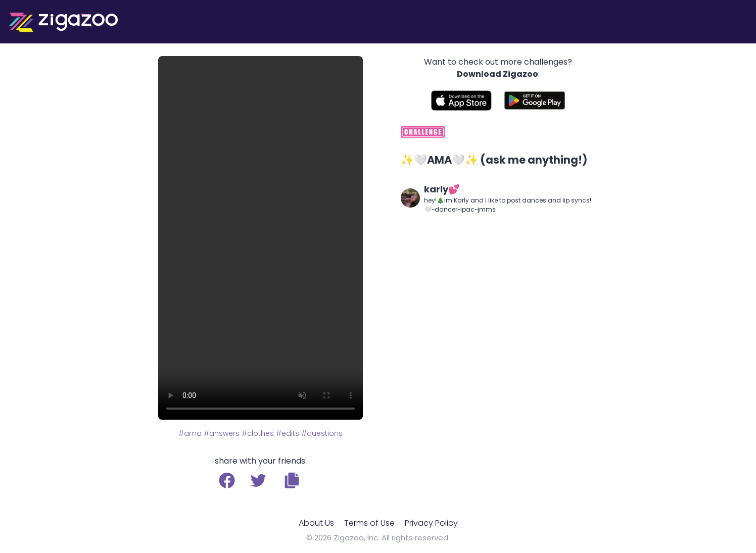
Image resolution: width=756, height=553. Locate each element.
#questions (322, 433)
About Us (316, 523)
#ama (190, 433)
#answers (222, 433)
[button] (292, 480)
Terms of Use (369, 523)
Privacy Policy (431, 523)
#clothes (258, 433)
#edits (288, 433)
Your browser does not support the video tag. (261, 238)
